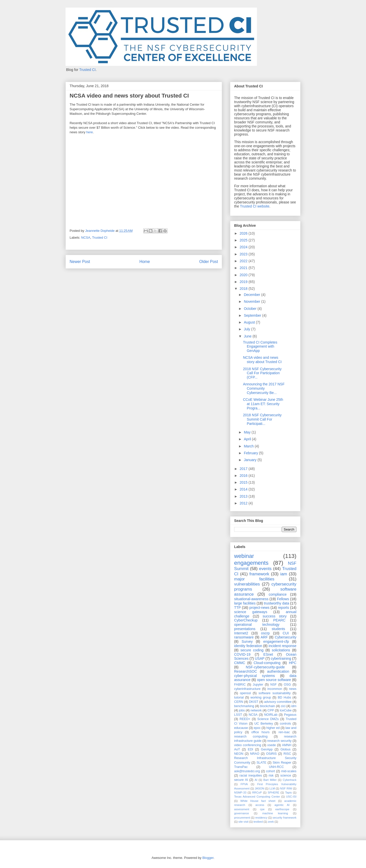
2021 (244, 268)
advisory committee (278, 702)
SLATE (261, 763)
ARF (264, 637)
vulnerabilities (247, 584)
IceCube (286, 710)
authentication (278, 671)
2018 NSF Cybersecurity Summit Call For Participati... (262, 419)
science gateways (251, 612)
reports (283, 608)
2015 (244, 482)
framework (259, 574)
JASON (259, 788)
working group (261, 697)
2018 (244, 289)
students (278, 629)
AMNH (287, 745)
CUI (286, 633)
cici (283, 706)
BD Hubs (284, 697)
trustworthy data (277, 603)
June (248, 336)
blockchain (268, 706)
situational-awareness (251, 599)
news (293, 689)
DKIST (253, 702)
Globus (286, 749)
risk (271, 776)
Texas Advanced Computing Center (257, 797)
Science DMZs (268, 719)
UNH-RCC (277, 767)
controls (286, 724)
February (251, 453)
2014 (244, 489)
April (248, 439)
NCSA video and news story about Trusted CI (262, 360)
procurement (242, 818)
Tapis (289, 792)
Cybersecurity (286, 637)
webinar (244, 556)
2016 (244, 476)
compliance (278, 594)
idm (294, 706)
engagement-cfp (276, 641)
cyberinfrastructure (247, 689)
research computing (251, 737)
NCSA (86, 238)
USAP (260, 658)
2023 (244, 254)
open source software (274, 680)
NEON (239, 754)
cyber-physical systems (255, 676)
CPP (271, 710)
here (90, 132)
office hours (260, 732)
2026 (244, 233)
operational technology (257, 625)
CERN (239, 702)
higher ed (273, 728)
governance (241, 813)
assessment (242, 809)
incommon (275, 689)
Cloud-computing (267, 663)
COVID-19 (242, 654)
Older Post (209, 262)
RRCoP (257, 792)
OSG (287, 685)
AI (256, 780)
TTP (237, 608)
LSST (238, 715)
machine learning (275, 813)
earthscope (282, 809)
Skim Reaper (282, 763)
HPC (293, 663)
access (260, 805)
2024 (244, 247)
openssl (245, 693)
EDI (250, 749)
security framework (284, 818)
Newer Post (80, 262)
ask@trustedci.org (247, 771)
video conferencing (248, 745)
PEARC (279, 620)
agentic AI (282, 805)
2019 (244, 282)
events (265, 569)
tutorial (239, 697)
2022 (244, 261)
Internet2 (241, 633)
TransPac (241, 767)
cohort (270, 771)
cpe (262, 809)
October (251, 309)
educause (241, 728)
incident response (282, 646)
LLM (272, 788)
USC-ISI (291, 797)
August (250, 322)
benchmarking (244, 706)
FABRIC (240, 685)
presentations (245, 629)
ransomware (244, 637)
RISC (287, 754)
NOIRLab (271, 715)
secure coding (252, 650)
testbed (258, 822)
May (248, 432)
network (256, 710)
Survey (247, 641)
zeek (271, 822)
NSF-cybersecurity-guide (265, 667)
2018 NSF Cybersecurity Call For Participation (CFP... (262, 373)
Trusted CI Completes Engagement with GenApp (260, 347)
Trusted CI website (255, 206)
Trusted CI (87, 70)
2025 (244, 240)
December (252, 295)
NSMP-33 (240, 792)
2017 (244, 469)
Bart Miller (270, 780)
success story (275, 616)
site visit (243, 822)
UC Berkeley (264, 724)
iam (284, 574)
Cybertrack (290, 780)
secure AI (241, 780)
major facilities (254, 579)
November (252, 301)
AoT (237, 749)
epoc (257, 728)
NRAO (255, 754)
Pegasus (290, 715)
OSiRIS (271, 754)
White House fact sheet (258, 801)
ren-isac (284, 732)
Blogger (208, 858)
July (247, 329)
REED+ (245, 719)
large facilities (245, 603)
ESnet (268, 654)
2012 (244, 503)
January (251, 460)
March (249, 446)
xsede (272, 745)
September (253, 315)
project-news (259, 608)
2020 (244, 275)
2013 (244, 496)
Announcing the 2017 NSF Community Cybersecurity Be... (264, 388)
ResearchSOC (246, 671)
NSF (273, 685)
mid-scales (289, 771)
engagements (251, 563)
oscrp (265, 633)
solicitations (281, 650)
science (286, 776)
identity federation (248, 646)
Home (145, 262)
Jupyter (258, 685)
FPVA (244, 784)
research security (279, 741)
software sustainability (274, 693)
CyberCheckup (246, 620)
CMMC (240, 663)
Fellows (283, 599)
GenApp (267, 749)
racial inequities (251, 776)
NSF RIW (286, 788)
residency (261, 818)
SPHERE (273, 792)
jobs (242, 710)
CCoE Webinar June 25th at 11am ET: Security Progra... (263, 404)
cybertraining (281, 658)
